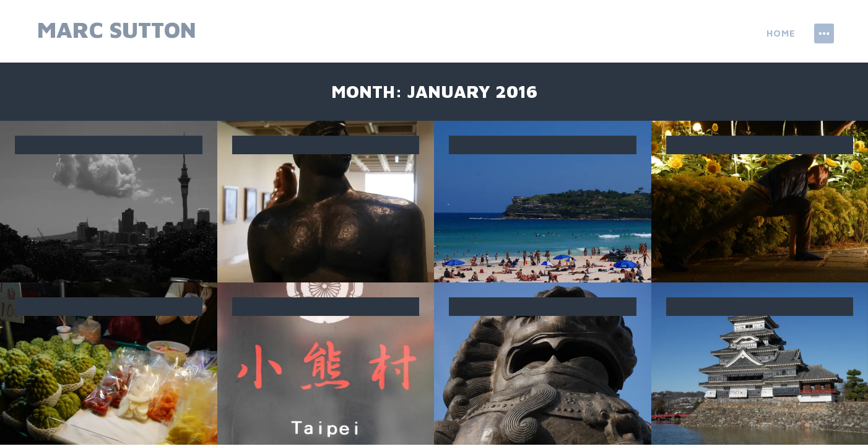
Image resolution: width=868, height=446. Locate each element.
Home (781, 33)
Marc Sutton (117, 29)
